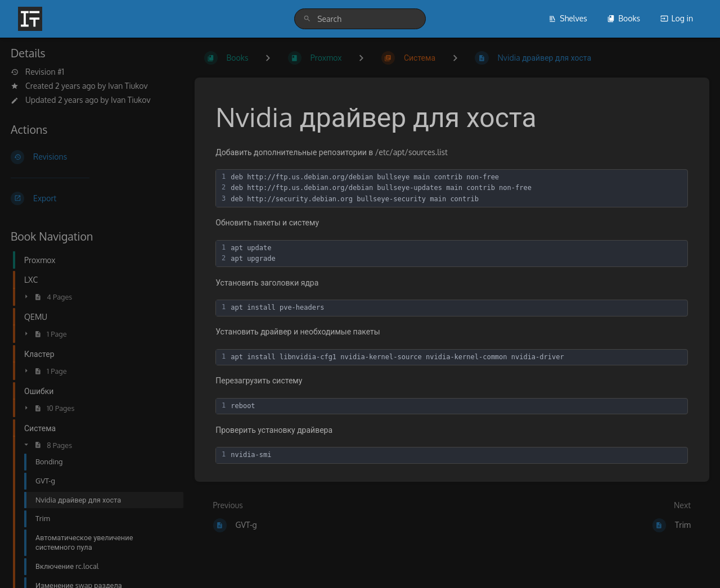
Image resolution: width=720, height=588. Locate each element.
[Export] (94, 198)
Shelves (568, 18)
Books (624, 18)
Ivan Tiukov (128, 86)
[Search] (307, 19)
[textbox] (457, 188)
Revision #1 (37, 72)
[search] (360, 19)
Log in (677, 18)
